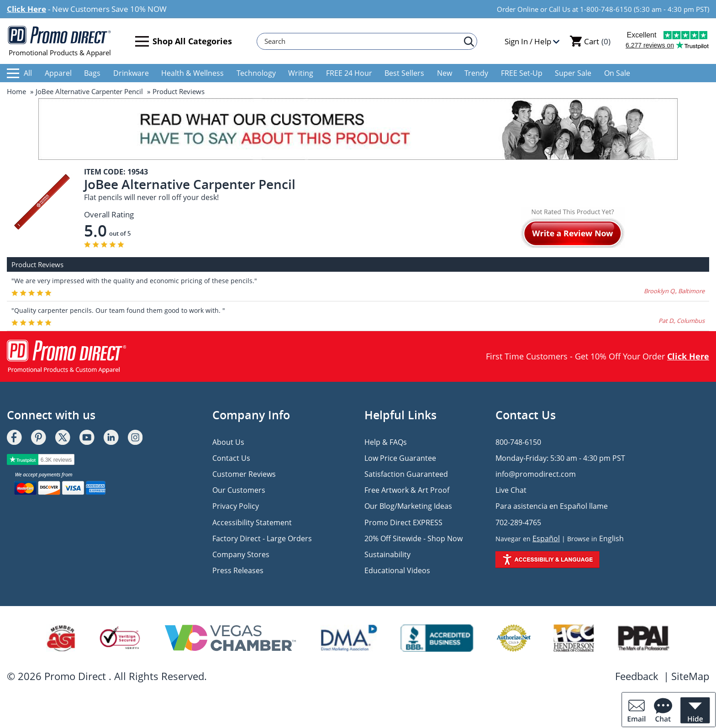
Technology (256, 73)
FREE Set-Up (522, 73)
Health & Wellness (192, 73)
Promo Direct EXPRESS (403, 522)
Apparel (58, 73)
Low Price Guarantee (400, 458)
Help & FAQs (386, 442)
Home (16, 91)
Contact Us (231, 458)
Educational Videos (397, 570)
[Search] (363, 41)
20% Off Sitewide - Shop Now (413, 538)
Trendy (476, 73)
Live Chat (511, 490)
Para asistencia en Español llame (552, 506)
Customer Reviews (244, 474)
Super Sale (573, 73)
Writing (301, 73)
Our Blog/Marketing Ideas (408, 506)
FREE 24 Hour (349, 73)
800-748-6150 (518, 442)
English (611, 538)
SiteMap (690, 676)
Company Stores (241, 554)
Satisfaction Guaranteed (406, 474)
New (445, 73)
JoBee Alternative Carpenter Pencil (89, 91)
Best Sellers (404, 73)
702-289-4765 (518, 522)
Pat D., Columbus (682, 321)
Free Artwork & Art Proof (407, 490)
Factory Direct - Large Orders (262, 538)
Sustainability (387, 554)
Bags (92, 73)
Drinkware (131, 73)
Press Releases (238, 570)
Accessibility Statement (252, 522)
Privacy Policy (236, 506)
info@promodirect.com (536, 474)
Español (546, 538)
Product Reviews (179, 91)
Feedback (637, 676)
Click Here (26, 9)
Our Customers (239, 490)
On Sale (617, 73)
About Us (228, 442)
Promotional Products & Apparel (60, 41)
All (19, 73)
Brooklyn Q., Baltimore (674, 291)
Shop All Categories (184, 41)
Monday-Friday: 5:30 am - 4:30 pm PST (560, 458)
